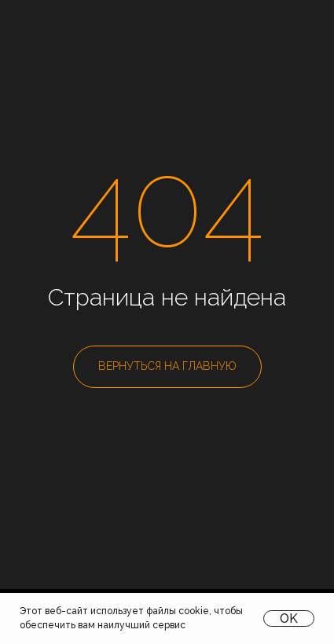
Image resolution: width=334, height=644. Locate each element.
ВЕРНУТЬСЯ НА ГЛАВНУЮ (167, 366)
